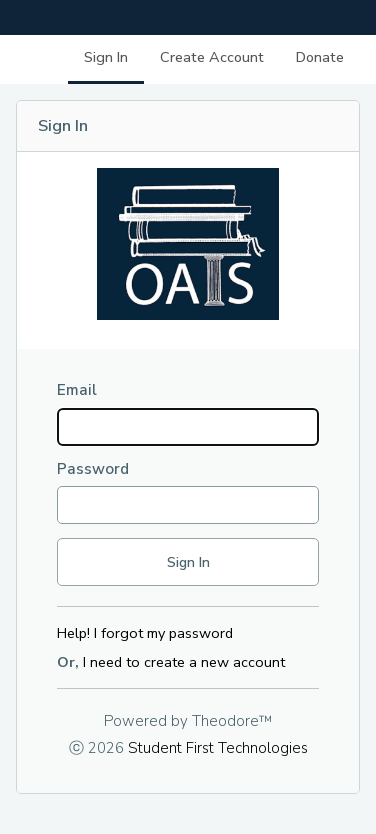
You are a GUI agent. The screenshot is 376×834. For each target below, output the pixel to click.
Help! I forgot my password (145, 633)
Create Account (212, 57)
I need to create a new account (184, 662)
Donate (320, 57)
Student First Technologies (218, 748)
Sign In (106, 57)
